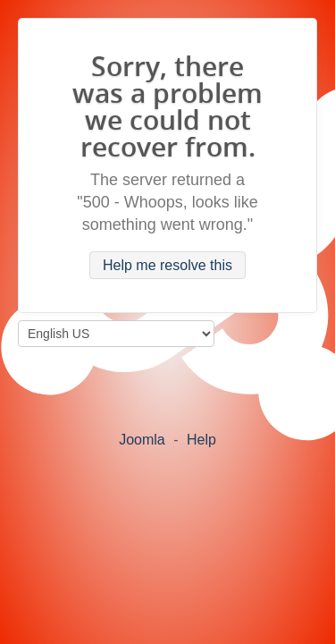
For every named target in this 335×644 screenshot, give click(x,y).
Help (201, 440)
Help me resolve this (167, 265)
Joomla (142, 440)
